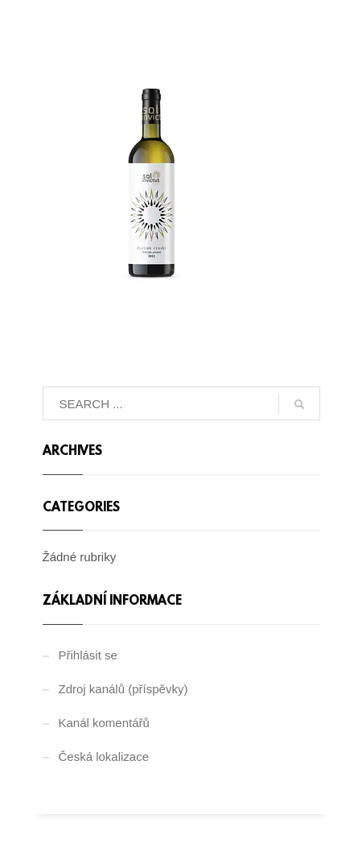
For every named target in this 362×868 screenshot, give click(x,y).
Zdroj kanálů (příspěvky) (123, 689)
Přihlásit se (88, 655)
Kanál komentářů (104, 723)
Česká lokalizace (104, 756)
